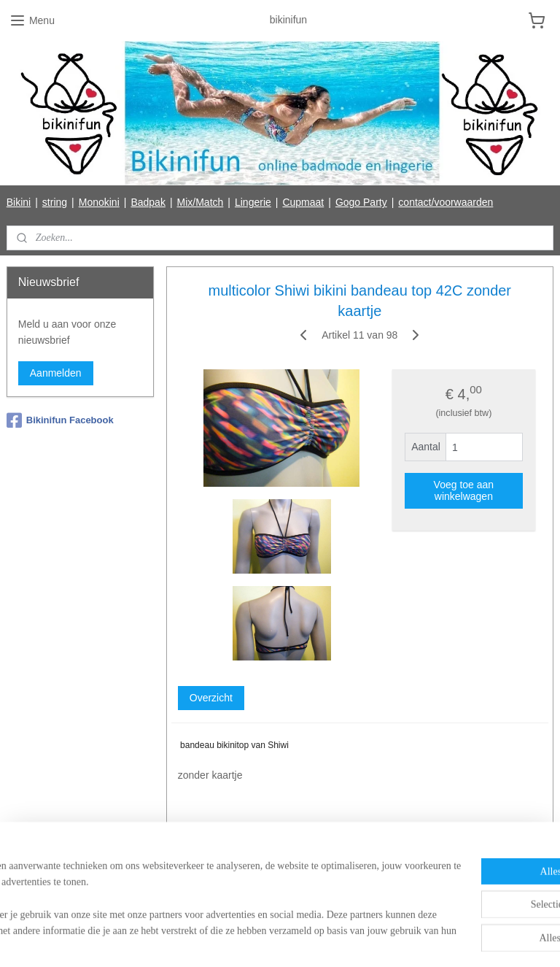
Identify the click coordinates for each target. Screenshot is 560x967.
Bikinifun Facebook (60, 420)
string (55, 202)
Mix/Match (201, 202)
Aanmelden (56, 373)
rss (251, 940)
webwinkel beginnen (299, 940)
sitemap (226, 940)
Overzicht (211, 698)
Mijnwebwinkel (412, 940)
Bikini (19, 202)
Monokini (99, 202)
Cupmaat (303, 202)
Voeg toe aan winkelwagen (464, 490)
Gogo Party (361, 202)
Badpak (148, 202)
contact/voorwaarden (446, 202)
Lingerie (253, 202)
